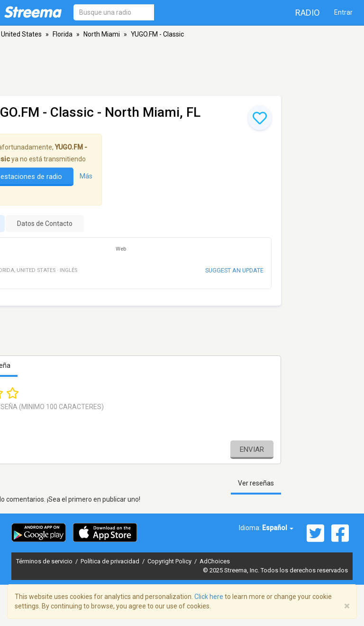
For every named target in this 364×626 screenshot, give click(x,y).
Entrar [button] (343, 12)
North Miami (102, 34)
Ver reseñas (256, 483)
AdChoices (215, 561)
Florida (63, 34)
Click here (209, 597)
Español (278, 528)
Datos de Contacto (45, 224)
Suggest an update (234, 270)
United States (21, 34)
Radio (308, 13)
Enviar (252, 449)
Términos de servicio (45, 561)
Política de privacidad (111, 561)
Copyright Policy (170, 561)
